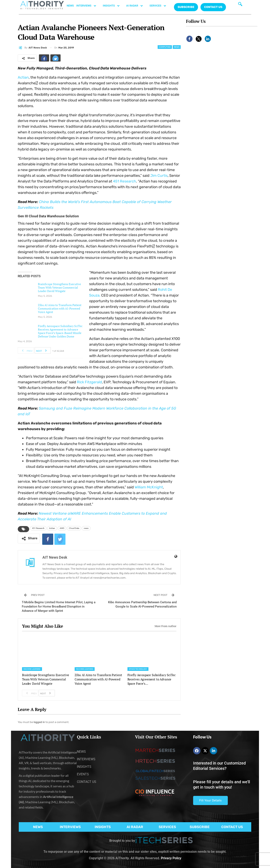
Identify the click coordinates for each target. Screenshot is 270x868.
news (86, 528)
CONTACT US (213, 7)
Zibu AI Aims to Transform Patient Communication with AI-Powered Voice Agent (60, 308)
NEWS (70, 6)
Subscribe (186, 7)
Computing (165, 47)
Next (43, 350)
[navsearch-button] (240, 5)
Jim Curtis (159, 176)
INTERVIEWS (88, 6)
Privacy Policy (171, 858)
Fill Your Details (210, 800)
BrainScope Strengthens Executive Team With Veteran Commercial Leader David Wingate (59, 287)
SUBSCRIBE (200, 827)
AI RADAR (137, 6)
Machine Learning (32, 669)
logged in (39, 722)
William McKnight (149, 487)
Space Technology (138, 669)
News (177, 47)
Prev (26, 350)
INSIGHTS (113, 6)
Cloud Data (74, 528)
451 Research (124, 181)
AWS (62, 528)
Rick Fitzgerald (89, 382)
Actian (23, 77)
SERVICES (160, 6)
